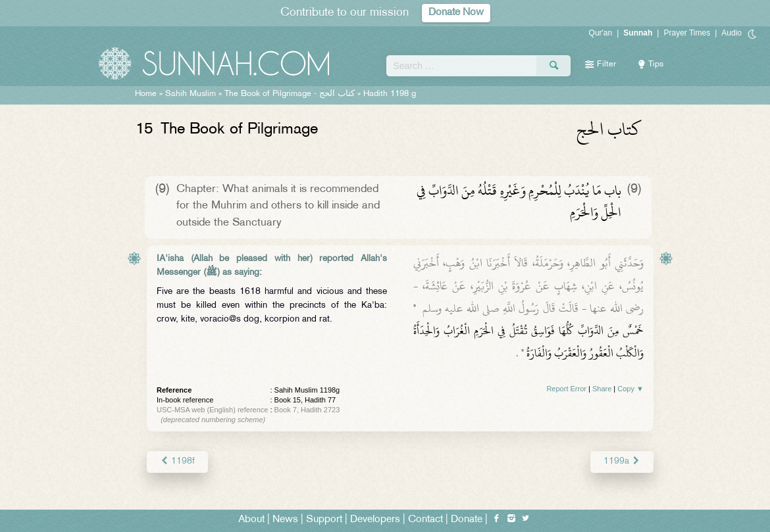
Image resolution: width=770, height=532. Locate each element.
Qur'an (601, 33)
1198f (177, 461)
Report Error (566, 389)
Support (324, 520)
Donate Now (456, 13)
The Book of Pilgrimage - (290, 94)
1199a (622, 461)
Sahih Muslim (191, 94)
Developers (375, 520)
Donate (467, 520)
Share (602, 389)
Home (146, 94)
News (285, 520)
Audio (731, 33)
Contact (425, 520)
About (251, 520)
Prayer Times (687, 33)
